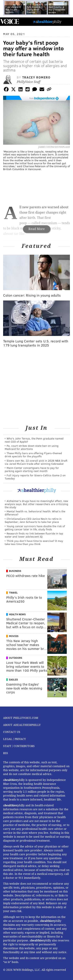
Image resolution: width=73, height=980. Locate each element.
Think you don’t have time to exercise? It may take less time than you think (34, 542)
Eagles (13, 680)
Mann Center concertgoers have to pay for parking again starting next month (32, 469)
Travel (13, 593)
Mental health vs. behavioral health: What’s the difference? (35, 513)
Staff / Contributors (19, 746)
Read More (37, 229)
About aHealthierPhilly (22, 725)
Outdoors (16, 658)
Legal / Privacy (15, 739)
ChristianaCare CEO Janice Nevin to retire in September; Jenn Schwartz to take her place (33, 520)
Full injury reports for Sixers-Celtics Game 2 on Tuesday (35, 477)
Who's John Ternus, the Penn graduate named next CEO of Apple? (34, 440)
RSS (6, 753)
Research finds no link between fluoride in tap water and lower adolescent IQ (34, 535)
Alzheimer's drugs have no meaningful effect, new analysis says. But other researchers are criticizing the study (36, 504)
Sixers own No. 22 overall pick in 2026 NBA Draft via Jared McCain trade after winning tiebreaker (36, 462)
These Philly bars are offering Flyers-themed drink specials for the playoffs (33, 455)
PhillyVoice (9, 21)
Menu (67, 22)
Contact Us (12, 732)
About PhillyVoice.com (21, 718)
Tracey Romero (36, 77)
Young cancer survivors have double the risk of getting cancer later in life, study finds (35, 528)
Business (15, 571)
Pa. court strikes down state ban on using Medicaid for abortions (32, 447)
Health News (17, 614)
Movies (14, 636)
